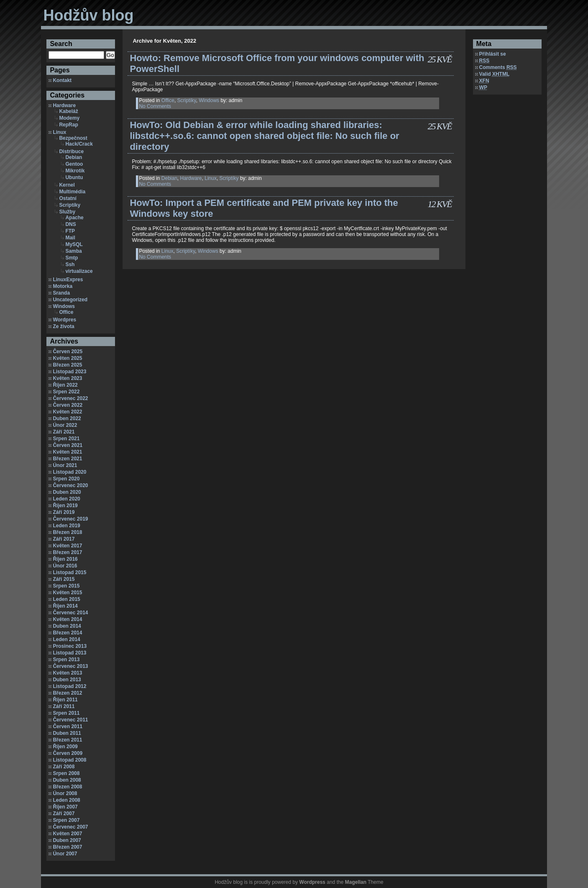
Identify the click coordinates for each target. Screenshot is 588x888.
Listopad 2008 (69, 760)
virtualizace (79, 271)
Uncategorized (70, 300)
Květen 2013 (67, 673)
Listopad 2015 (69, 572)
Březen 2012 (67, 693)
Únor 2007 (65, 854)
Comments (498, 67)
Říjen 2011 (65, 700)
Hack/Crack (79, 144)
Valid (495, 74)
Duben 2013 (67, 680)
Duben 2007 (67, 840)
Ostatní (68, 198)
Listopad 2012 (69, 686)
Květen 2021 (67, 452)
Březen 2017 (67, 552)
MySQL (74, 244)
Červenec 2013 (70, 666)
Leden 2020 (66, 499)
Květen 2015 (67, 593)
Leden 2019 (66, 526)
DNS (70, 224)
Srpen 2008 (66, 773)
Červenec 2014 (70, 613)
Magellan (356, 882)
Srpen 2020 (66, 479)
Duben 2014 (67, 626)
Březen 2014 (67, 633)
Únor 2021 (65, 465)
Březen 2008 (67, 787)
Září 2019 (64, 512)
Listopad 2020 (69, 472)
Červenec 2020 (70, 485)
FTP (70, 231)
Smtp (72, 258)
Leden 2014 (66, 639)
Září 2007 (64, 814)
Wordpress (312, 882)
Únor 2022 (65, 425)
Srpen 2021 (66, 439)
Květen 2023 (67, 378)
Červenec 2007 (70, 827)
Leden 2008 (66, 800)
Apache (74, 218)
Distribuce (71, 151)
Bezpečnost (73, 138)
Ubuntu (74, 177)
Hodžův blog (88, 15)
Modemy (69, 118)
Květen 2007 (67, 834)
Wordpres (64, 320)
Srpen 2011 (66, 713)
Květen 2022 (67, 412)
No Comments (155, 106)
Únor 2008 (65, 793)
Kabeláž (68, 111)
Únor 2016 (65, 566)
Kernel (67, 185)
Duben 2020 (67, 492)
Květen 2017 (67, 546)
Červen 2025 (68, 352)
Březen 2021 (67, 459)
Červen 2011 (68, 726)
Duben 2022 (67, 418)
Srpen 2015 (66, 586)
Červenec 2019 (70, 519)
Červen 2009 (68, 753)
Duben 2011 (67, 733)
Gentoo (74, 164)
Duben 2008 (67, 780)
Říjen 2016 (65, 559)
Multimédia (72, 192)
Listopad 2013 (69, 653)
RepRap (68, 125)
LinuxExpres (68, 280)
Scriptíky (70, 205)
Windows (64, 306)
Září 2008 (64, 767)
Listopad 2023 (69, 372)
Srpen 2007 (66, 820)
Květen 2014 (67, 619)
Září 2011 (64, 706)
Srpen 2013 (66, 660)
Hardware (64, 105)
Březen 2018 (67, 532)
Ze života (63, 326)
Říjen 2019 (65, 506)
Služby (67, 212)
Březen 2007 (67, 847)
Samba (73, 251)
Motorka (63, 286)
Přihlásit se (493, 54)
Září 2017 (64, 539)
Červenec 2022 (70, 398)
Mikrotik (75, 171)
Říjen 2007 (65, 807)
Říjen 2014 (65, 606)
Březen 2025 (67, 365)
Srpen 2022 (66, 392)
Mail (70, 238)
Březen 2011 (67, 740)
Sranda (61, 293)
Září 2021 (64, 432)
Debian (74, 157)
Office (66, 312)
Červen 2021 (68, 445)
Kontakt (62, 80)
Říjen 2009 (65, 747)
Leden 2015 (66, 599)
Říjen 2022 (65, 385)
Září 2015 (64, 579)
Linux (59, 132)
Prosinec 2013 (70, 646)
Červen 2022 (68, 405)
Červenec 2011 (70, 720)
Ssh (70, 264)
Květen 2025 (67, 358)
